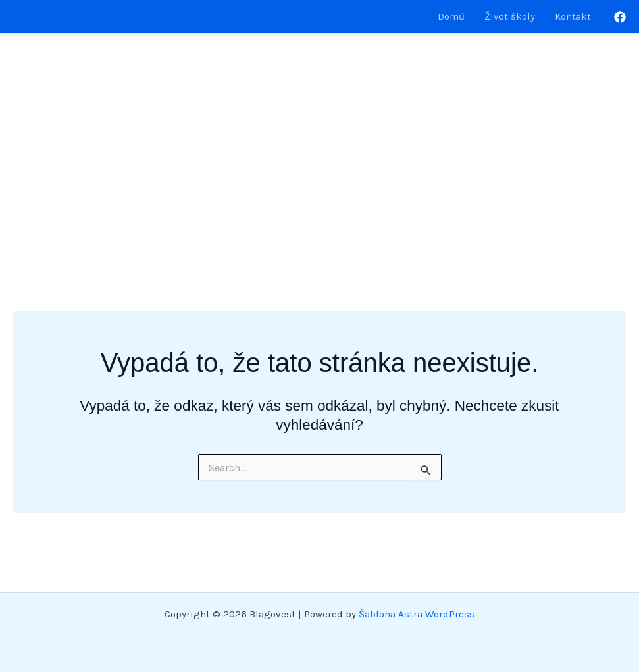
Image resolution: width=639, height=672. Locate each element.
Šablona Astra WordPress (417, 614)
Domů (451, 16)
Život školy (510, 16)
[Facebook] (620, 17)
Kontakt (573, 16)
